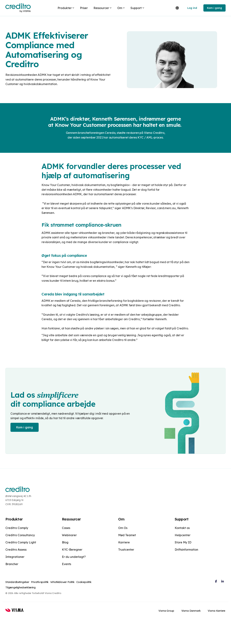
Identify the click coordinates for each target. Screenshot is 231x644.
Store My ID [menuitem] (183, 542)
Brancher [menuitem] (12, 564)
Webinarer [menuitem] (69, 535)
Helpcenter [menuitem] (183, 535)
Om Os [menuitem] (123, 528)
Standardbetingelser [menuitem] (17, 582)
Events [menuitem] (67, 564)
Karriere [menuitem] (124, 542)
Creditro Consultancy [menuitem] (20, 535)
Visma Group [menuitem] (167, 611)
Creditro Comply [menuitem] (17, 528)
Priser (84, 8)
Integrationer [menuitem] (15, 557)
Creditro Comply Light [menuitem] (21, 542)
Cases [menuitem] (66, 528)
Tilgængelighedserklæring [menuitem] (20, 587)
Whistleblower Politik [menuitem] (62, 582)
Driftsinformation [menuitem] (186, 550)
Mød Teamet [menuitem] (127, 535)
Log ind (192, 8)
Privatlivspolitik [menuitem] (40, 582)
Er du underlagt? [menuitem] (74, 557)
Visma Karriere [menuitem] (217, 611)
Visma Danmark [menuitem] (191, 611)
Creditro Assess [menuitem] (16, 550)
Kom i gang (214, 8)
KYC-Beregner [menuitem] (72, 550)
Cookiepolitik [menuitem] (84, 582)
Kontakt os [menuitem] (182, 528)
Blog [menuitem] (65, 542)
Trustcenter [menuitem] (126, 550)
